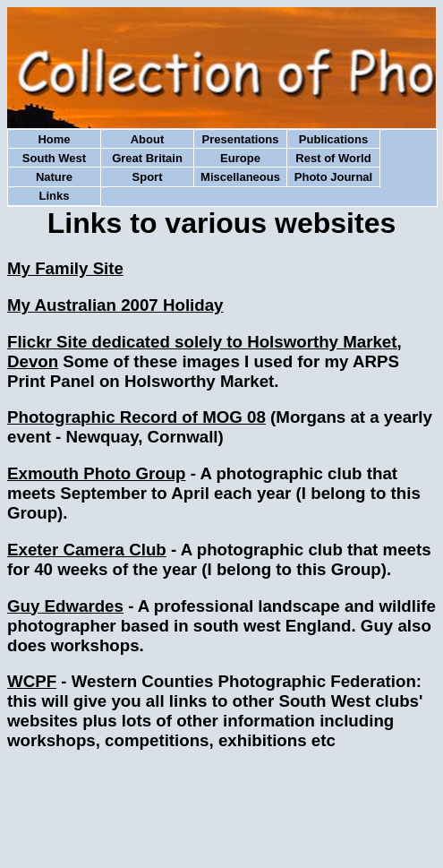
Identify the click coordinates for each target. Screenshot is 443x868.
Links (55, 196)
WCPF (32, 681)
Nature (54, 177)
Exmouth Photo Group (96, 473)
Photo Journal (333, 177)
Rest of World (333, 158)
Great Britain (147, 158)
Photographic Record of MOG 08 (136, 417)
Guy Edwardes (65, 606)
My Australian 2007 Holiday (115, 305)
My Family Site (65, 268)
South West (54, 158)
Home (54, 139)
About (148, 139)
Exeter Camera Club (87, 550)
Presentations (241, 139)
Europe (240, 158)
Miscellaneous (240, 177)
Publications (333, 139)
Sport (148, 177)
